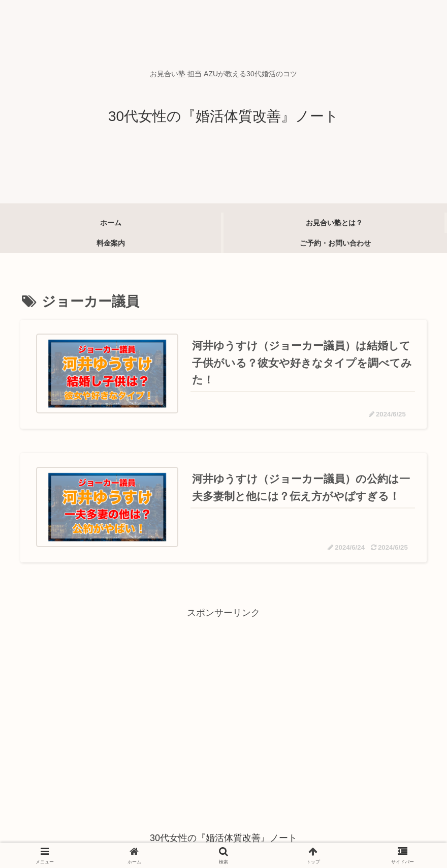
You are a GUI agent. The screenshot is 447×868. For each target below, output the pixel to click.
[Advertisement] (223, 693)
